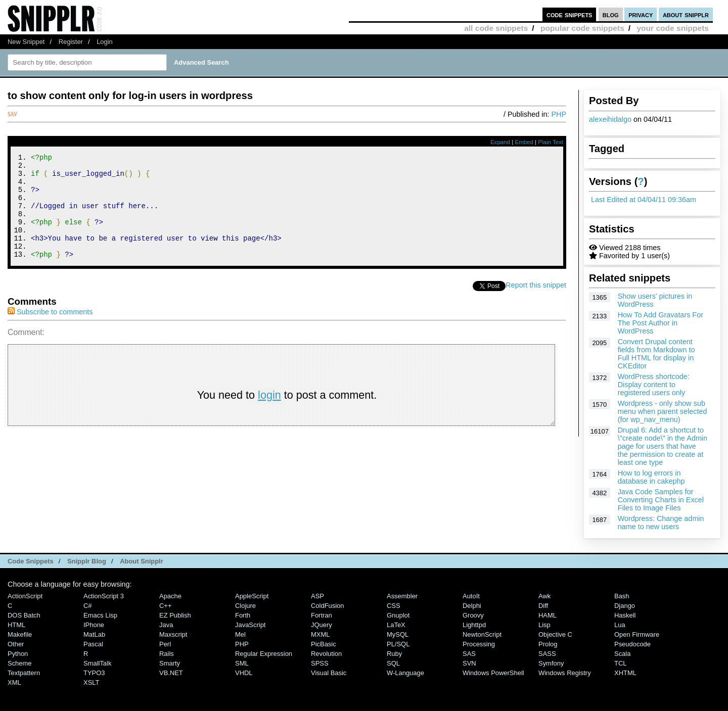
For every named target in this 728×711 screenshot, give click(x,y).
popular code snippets (582, 28)
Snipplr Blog (87, 561)
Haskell (625, 615)
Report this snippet (536, 305)
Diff (543, 606)
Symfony (551, 663)
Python (18, 654)
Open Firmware (637, 634)
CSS (394, 606)
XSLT (91, 682)
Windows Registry (565, 673)
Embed (524, 142)
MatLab (94, 634)
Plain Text (551, 142)
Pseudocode (632, 644)
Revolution (326, 654)
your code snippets (673, 28)
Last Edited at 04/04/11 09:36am (644, 200)
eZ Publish (175, 615)
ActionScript (25, 596)
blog (611, 14)
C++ (165, 606)
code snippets (570, 14)
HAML (548, 615)
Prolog (548, 644)
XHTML (625, 673)
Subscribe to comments (50, 331)
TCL (620, 663)
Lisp (544, 625)
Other (16, 644)
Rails (167, 654)
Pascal (93, 644)
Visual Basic (329, 673)
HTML (16, 625)
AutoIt (471, 596)
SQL (393, 663)
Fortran (322, 615)
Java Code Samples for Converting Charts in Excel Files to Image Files (661, 500)
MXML (320, 634)
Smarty (170, 663)
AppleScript (252, 596)
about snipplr (686, 14)
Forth (243, 615)
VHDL (244, 673)
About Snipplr (142, 561)
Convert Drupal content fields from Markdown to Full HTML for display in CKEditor (656, 354)
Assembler (402, 596)
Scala (622, 654)
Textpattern (24, 673)
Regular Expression (264, 654)
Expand (500, 142)
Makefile (20, 634)
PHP (559, 114)
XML (14, 682)
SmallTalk (97, 663)
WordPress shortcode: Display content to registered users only (654, 385)
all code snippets (496, 28)
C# (88, 606)
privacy (641, 14)
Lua (620, 625)
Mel (240, 634)
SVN (469, 663)
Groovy (473, 615)
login (269, 415)
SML (242, 663)
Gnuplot (398, 615)
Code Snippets (31, 561)
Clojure (245, 606)
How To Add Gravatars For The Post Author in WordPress (661, 323)
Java (166, 625)
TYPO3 (94, 673)
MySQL (398, 634)
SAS (469, 654)
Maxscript (173, 634)
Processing (479, 644)
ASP (317, 596)
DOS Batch (24, 615)
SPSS (320, 663)
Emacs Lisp (100, 615)
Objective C (555, 634)
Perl (165, 644)
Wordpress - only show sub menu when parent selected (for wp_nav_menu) (663, 411)
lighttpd (474, 625)
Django (625, 606)
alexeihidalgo (610, 119)
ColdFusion (328, 606)
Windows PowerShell (493, 673)
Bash (622, 596)
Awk (544, 596)
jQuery (322, 625)
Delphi (472, 606)
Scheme (20, 663)
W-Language (405, 673)
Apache (170, 596)
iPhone (94, 625)
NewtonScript (482, 634)
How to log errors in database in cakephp (651, 477)
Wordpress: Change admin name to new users (661, 523)
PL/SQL (398, 644)
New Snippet (26, 42)
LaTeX (396, 625)
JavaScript (250, 625)
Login (105, 42)
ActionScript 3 (104, 596)
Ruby (394, 654)
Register (71, 42)
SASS (547, 654)
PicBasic (324, 644)
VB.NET (171, 673)
